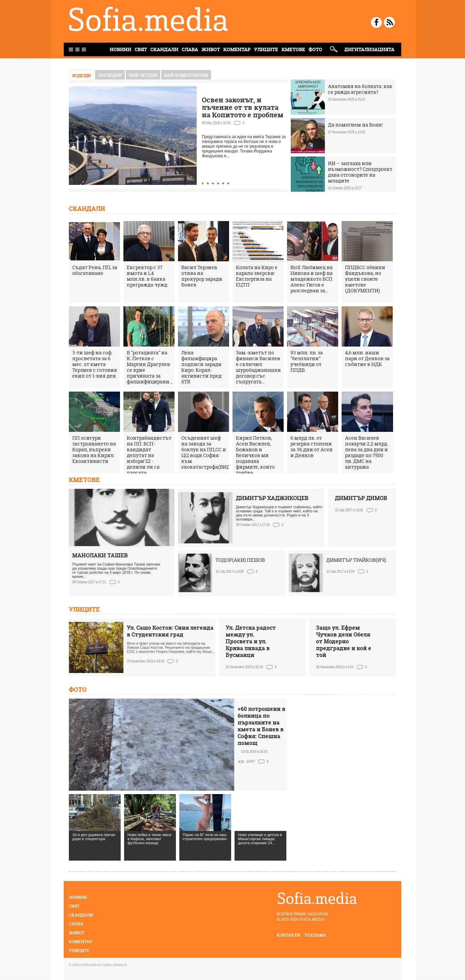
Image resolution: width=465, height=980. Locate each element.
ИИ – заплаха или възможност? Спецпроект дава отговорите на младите (360, 172)
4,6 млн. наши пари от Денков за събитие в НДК (367, 358)
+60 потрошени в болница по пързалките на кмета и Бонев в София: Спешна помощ (261, 726)
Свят (141, 49)
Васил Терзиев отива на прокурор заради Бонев (202, 276)
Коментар (237, 49)
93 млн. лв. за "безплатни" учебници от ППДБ (307, 361)
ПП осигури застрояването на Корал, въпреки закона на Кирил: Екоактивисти (94, 449)
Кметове (293, 49)
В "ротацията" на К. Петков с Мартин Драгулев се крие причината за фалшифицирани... (150, 367)
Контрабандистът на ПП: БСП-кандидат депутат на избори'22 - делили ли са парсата (149, 455)
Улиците (266, 49)
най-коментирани (186, 75)
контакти (288, 935)
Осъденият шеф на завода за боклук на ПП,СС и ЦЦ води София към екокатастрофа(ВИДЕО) (210, 452)
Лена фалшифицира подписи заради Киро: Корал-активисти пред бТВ (201, 367)
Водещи (81, 76)
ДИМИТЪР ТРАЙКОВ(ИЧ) (356, 560)
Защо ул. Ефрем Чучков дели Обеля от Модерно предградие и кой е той (344, 641)
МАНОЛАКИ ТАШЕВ (100, 555)
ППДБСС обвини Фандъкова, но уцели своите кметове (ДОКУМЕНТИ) (365, 279)
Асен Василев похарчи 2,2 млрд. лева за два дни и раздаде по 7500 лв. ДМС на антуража (367, 452)
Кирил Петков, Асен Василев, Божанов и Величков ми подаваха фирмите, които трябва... (255, 455)
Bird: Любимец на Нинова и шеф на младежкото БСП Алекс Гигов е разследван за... (312, 279)
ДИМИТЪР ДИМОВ (361, 498)
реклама (316, 935)
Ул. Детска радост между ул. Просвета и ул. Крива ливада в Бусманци (251, 641)
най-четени (143, 75)
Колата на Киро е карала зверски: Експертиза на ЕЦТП (257, 276)
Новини (78, 897)
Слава (190, 49)
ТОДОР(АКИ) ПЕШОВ (240, 560)
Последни (110, 75)
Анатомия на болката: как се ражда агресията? (360, 89)
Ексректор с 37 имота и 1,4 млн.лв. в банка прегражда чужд (147, 276)
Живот (211, 49)
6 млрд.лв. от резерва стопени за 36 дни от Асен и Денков (312, 447)
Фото (315, 49)
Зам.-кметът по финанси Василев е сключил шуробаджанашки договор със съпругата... (258, 367)
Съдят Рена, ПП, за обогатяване (95, 270)
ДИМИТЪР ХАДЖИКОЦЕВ (272, 498)
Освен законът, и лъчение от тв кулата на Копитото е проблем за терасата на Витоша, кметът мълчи (243, 115)
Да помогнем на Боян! (355, 125)
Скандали (164, 49)
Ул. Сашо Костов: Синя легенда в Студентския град (170, 631)
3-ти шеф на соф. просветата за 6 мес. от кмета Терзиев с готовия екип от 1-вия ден (95, 364)
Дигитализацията (369, 49)
